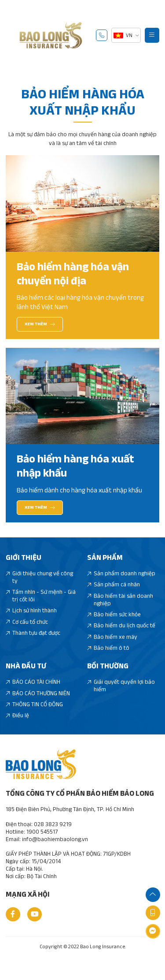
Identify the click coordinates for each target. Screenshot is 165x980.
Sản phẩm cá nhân (114, 596)
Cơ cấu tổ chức (27, 634)
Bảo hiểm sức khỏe (114, 626)
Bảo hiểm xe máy (112, 649)
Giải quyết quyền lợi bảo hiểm (121, 697)
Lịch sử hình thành (31, 622)
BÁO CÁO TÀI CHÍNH (33, 694)
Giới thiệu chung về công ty (40, 589)
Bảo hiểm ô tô (108, 660)
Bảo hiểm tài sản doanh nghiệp (120, 611)
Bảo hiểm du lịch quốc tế (121, 637)
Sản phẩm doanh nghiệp (121, 585)
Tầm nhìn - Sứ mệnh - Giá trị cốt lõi (41, 607)
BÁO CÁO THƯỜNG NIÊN (38, 705)
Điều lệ (18, 727)
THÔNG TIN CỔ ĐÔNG (35, 716)
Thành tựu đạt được (33, 645)
